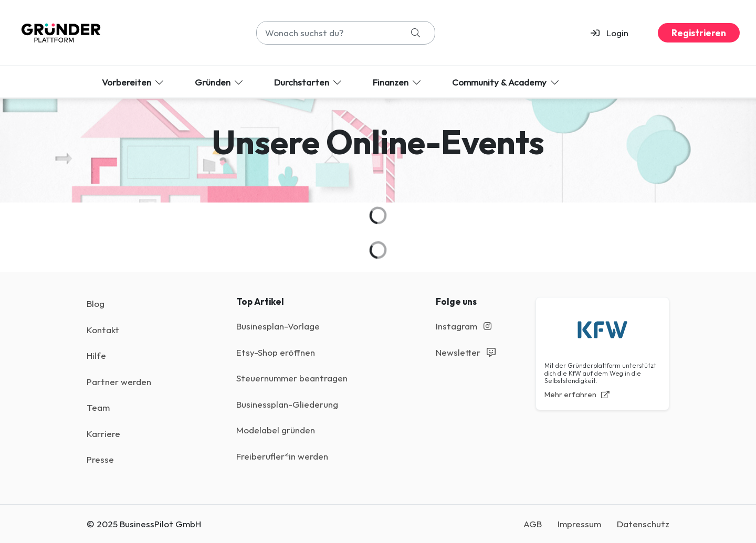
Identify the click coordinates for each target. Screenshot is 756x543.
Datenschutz (643, 524)
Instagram (464, 326)
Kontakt (103, 330)
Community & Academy (506, 82)
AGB (533, 524)
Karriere (103, 434)
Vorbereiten (134, 82)
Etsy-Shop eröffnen (276, 352)
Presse (100, 459)
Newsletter (466, 352)
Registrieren (699, 33)
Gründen (220, 82)
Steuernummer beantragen (292, 378)
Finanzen (398, 82)
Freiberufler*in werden (282, 456)
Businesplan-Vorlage (278, 326)
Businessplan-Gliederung (287, 404)
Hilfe (96, 355)
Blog (96, 304)
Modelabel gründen (276, 430)
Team (98, 407)
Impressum (579, 524)
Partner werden (119, 382)
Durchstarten (309, 82)
